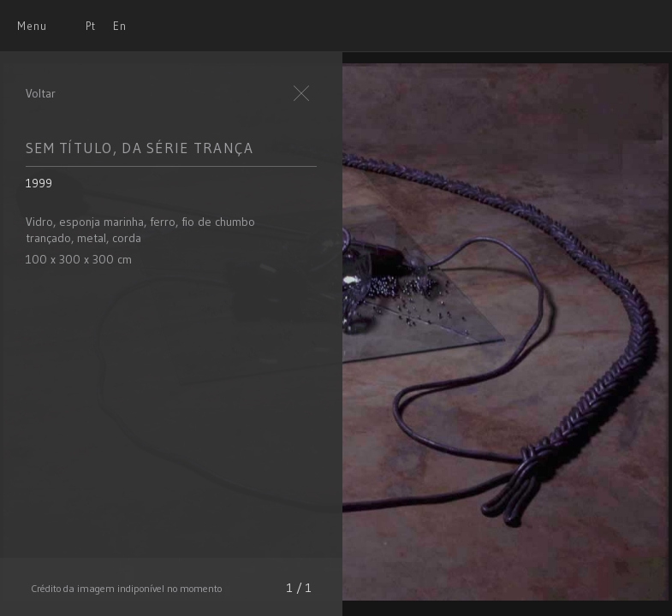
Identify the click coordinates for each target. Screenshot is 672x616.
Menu (32, 26)
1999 (39, 183)
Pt (91, 26)
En (120, 26)
